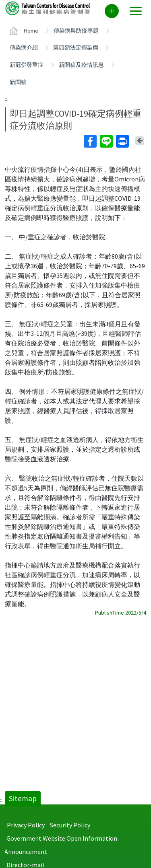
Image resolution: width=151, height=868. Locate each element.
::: (7, 99)
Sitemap (23, 798)
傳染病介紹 (24, 47)
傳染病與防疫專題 (76, 31)
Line (106, 141)
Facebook (90, 141)
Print (122, 141)
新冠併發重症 (27, 65)
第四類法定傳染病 (76, 47)
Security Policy (70, 825)
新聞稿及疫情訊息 (81, 65)
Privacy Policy (26, 825)
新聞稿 (18, 82)
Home (31, 31)
